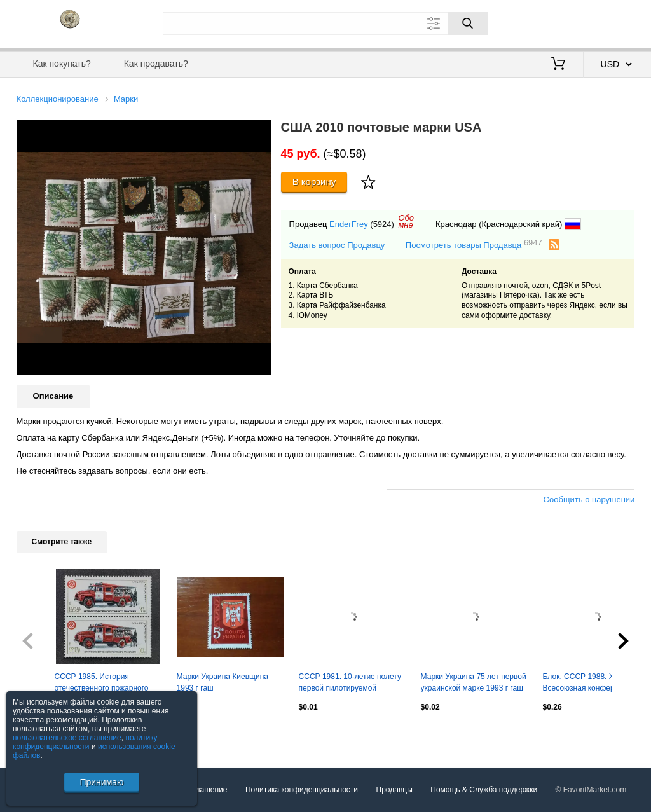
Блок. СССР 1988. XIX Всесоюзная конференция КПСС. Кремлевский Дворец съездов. (593, 684)
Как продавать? (156, 64)
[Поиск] (468, 24)
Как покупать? (62, 64)
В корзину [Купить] (314, 182)
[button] (259, 132)
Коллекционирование (58, 99)
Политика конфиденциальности (302, 790)
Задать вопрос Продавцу (337, 245)
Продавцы (394, 790)
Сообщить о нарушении (589, 499)
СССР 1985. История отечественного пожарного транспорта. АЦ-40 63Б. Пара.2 (102, 684)
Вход (561, 22)
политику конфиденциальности (85, 742)
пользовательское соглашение (67, 738)
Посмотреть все (45, 734)
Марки (126, 99)
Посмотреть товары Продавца (474, 244)
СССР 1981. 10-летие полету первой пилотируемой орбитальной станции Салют (350, 684)
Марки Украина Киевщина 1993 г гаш (223, 682)
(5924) (382, 224)
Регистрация (609, 22)
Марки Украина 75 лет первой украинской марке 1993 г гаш (474, 682)
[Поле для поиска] (325, 24)
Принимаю (101, 782)
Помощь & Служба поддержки (484, 790)
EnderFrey (349, 224)
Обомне (406, 221)
